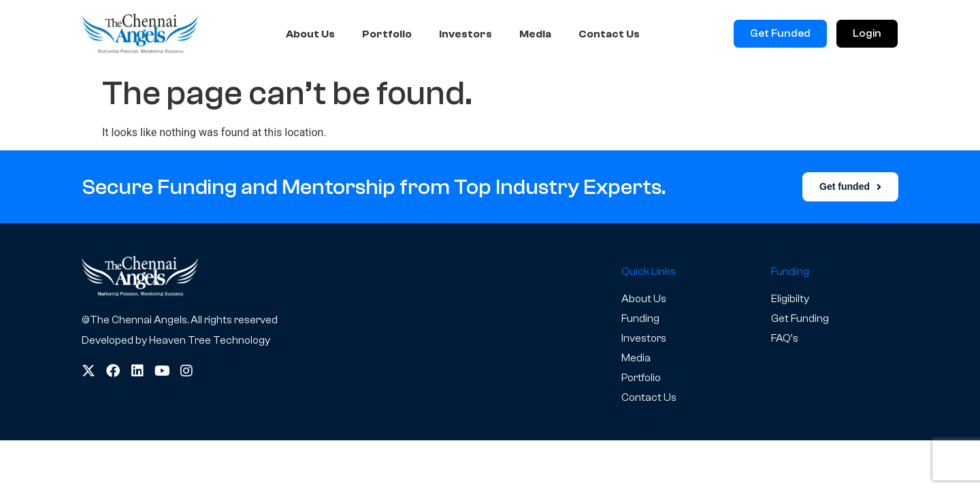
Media (535, 34)
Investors (465, 34)
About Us (310, 34)
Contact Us (609, 34)
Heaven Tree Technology (210, 340)
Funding (640, 318)
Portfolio (387, 34)
